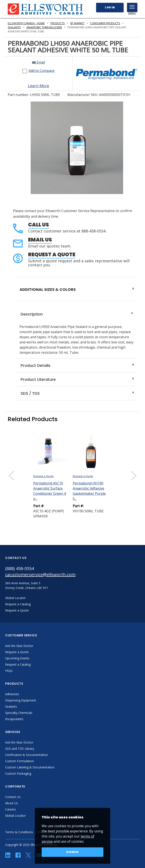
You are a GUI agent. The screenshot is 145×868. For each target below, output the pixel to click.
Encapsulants (14, 719)
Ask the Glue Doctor (19, 646)
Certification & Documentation (26, 755)
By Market (77, 23)
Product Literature (77, 379)
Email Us (40, 240)
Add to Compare (42, 71)
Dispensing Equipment (21, 700)
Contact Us (13, 797)
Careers (11, 809)
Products (58, 23)
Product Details (77, 365)
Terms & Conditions (19, 832)
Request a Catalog (18, 664)
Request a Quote (52, 254)
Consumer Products (105, 23)
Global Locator (15, 816)
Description (77, 314)
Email (39, 62)
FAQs (9, 671)
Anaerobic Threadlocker (44, 27)
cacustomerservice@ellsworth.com (40, 574)
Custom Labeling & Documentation (30, 767)
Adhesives (12, 694)
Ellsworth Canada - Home (26, 23)
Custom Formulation (20, 761)
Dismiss (72, 852)
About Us (12, 803)
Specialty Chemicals (19, 713)
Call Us (39, 225)
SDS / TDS (77, 393)
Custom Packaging (18, 773)
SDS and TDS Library (20, 749)
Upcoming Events (17, 658)
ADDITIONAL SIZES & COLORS (77, 289)
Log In (110, 7)
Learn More (39, 86)
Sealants (14, 27)
